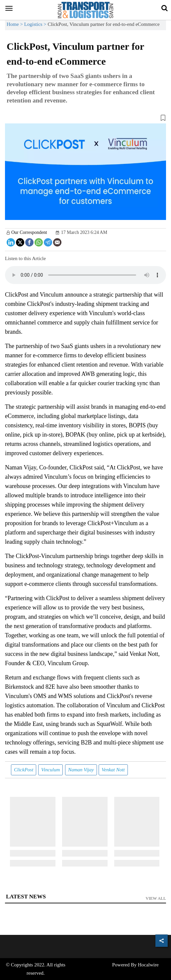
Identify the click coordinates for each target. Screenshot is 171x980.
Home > (15, 24)
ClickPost (24, 770)
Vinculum (50, 770)
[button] (85, 119)
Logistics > (36, 24)
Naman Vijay (81, 770)
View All (156, 898)
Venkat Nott (113, 770)
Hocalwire (148, 965)
